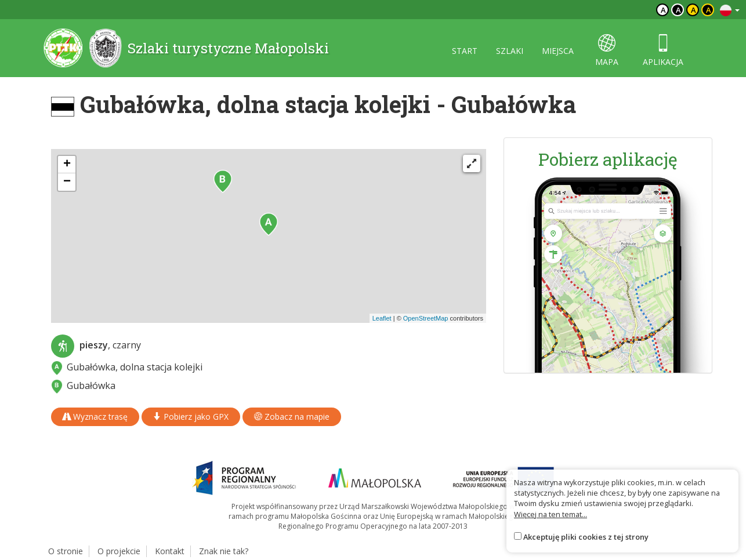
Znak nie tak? (224, 551)
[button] (269, 224)
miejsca (558, 51)
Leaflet (382, 318)
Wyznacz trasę (95, 417)
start (465, 51)
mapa (607, 51)
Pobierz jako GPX (191, 417)
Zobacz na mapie (292, 417)
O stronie (66, 551)
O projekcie (119, 551)
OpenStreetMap (426, 318)
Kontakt (170, 551)
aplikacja (663, 51)
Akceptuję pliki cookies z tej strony (586, 537)
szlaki (510, 51)
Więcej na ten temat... (551, 514)
